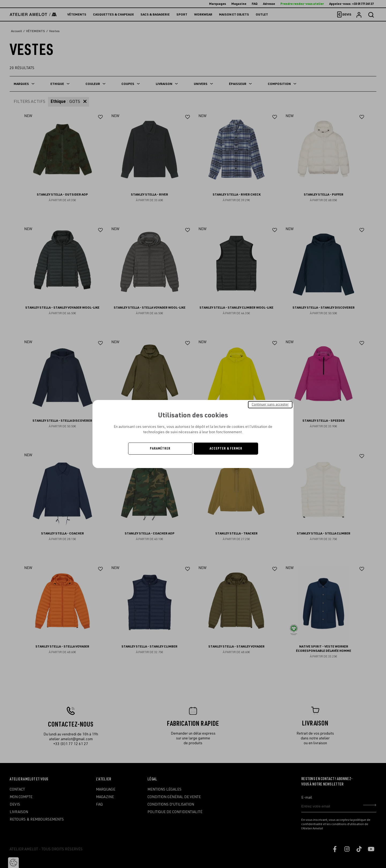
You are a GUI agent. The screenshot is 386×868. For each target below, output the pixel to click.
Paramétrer (160, 448)
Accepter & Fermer (226, 448)
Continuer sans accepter (270, 405)
